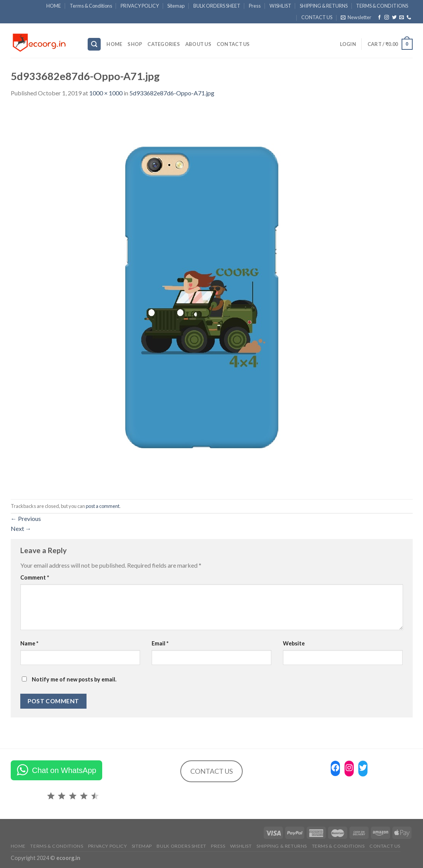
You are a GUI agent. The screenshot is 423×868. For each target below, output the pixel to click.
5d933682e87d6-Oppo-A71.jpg (172, 93)
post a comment (103, 506)
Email (160, 643)
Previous (26, 518)
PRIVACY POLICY (140, 6)
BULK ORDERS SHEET (217, 6)
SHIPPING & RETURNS (324, 6)
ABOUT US (198, 44)
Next (21, 528)
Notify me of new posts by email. (74, 679)
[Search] (94, 44)
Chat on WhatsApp (64, 770)
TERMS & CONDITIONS (382, 6)
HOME (54, 6)
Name (29, 643)
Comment (35, 577)
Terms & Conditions (91, 6)
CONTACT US (317, 17)
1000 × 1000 (106, 93)
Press (255, 6)
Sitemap (176, 6)
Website (294, 643)
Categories (164, 44)
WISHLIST (280, 6)
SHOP (135, 44)
